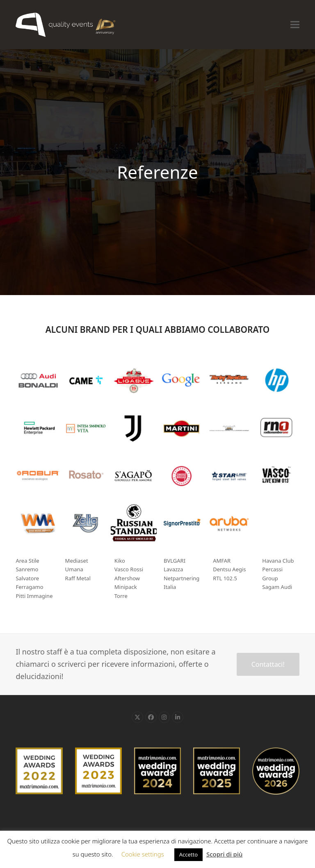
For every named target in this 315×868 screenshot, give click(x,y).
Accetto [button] (188, 854)
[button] (295, 24)
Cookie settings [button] (143, 854)
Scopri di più (224, 854)
